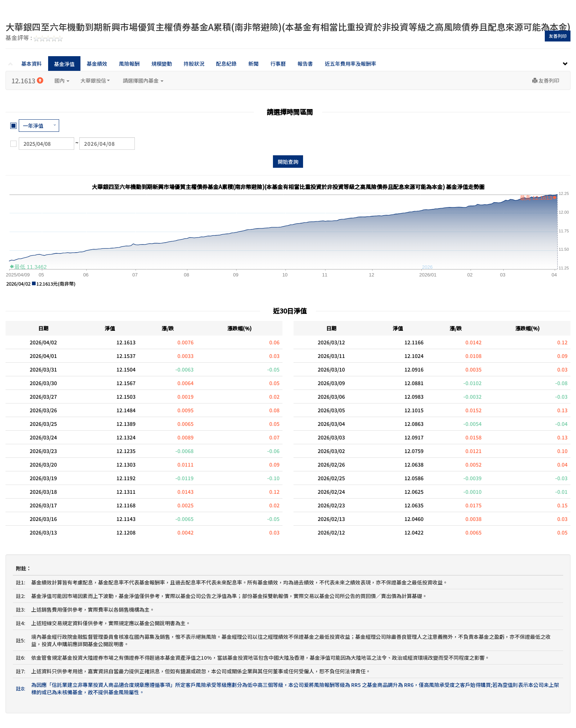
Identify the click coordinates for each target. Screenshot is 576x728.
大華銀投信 (95, 80)
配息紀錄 (226, 64)
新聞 (253, 64)
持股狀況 (194, 64)
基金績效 (97, 64)
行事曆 (278, 64)
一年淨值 (33, 126)
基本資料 (32, 64)
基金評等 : (34, 38)
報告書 (305, 64)
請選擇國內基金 (143, 80)
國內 (62, 80)
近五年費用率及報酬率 (350, 64)
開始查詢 (288, 162)
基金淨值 (64, 64)
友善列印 (558, 36)
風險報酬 (129, 64)
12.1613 (27, 80)
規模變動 (162, 64)
